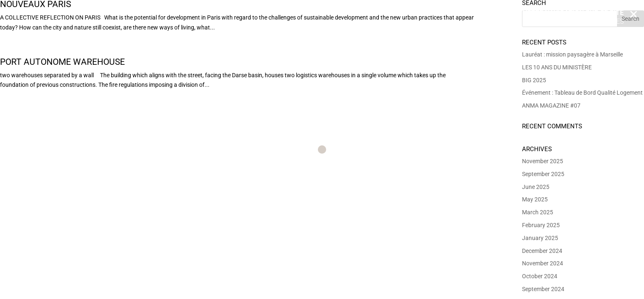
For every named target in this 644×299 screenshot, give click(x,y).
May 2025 (535, 199)
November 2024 (543, 263)
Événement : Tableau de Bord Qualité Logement (582, 93)
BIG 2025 (534, 80)
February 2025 (541, 225)
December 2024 (542, 251)
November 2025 (543, 161)
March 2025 (538, 212)
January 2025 (540, 238)
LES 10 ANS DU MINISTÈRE (557, 67)
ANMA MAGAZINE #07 (551, 105)
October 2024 (540, 276)
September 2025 (543, 174)
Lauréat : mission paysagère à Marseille (572, 54)
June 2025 (536, 187)
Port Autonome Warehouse (62, 62)
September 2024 (543, 289)
